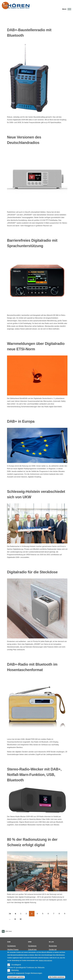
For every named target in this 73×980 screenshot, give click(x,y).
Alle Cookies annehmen (57, 977)
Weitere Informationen (45, 960)
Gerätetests (12, 946)
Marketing (15, 970)
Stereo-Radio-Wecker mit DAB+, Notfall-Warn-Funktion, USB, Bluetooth (34, 775)
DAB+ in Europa (21, 421)
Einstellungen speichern (16, 977)
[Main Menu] (66, 9)
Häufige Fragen (13, 950)
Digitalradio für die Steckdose (32, 572)
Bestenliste (53, 946)
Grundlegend (16, 965)
